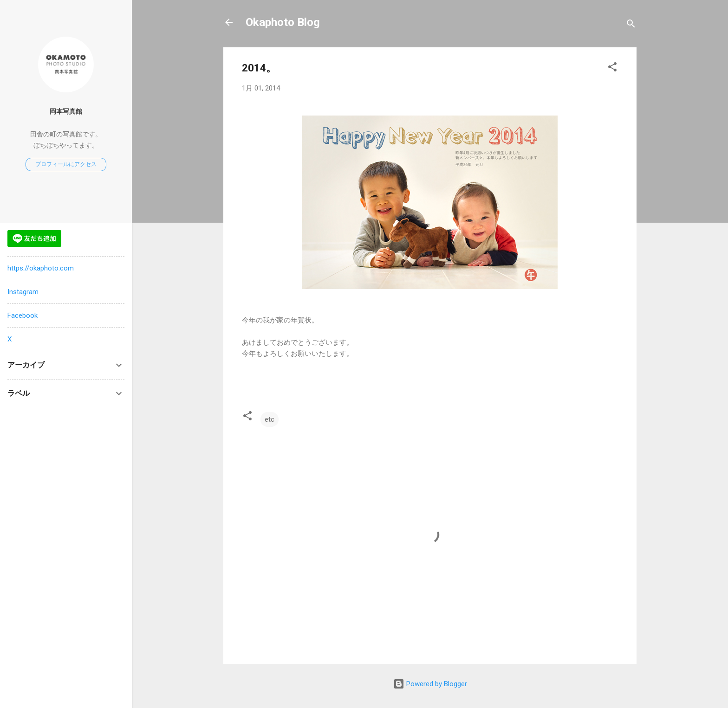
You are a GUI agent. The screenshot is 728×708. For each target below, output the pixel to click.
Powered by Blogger (430, 684)
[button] (612, 68)
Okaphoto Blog (283, 22)
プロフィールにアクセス (66, 164)
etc (270, 419)
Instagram (23, 292)
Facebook (23, 315)
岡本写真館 (66, 111)
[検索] (631, 25)
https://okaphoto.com (41, 268)
